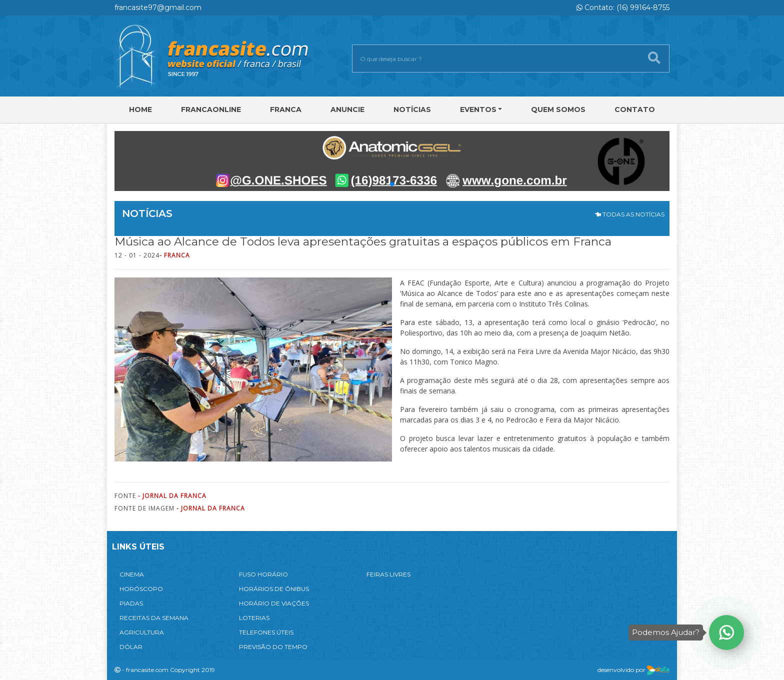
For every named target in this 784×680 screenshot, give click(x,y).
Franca (286, 109)
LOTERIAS (254, 618)
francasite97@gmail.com (158, 7)
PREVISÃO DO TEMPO (273, 647)
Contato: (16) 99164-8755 (623, 7)
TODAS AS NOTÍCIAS (630, 214)
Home (140, 109)
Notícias (412, 109)
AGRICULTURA (142, 632)
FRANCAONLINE (211, 109)
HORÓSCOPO (141, 589)
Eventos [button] (478, 109)
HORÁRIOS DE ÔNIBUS (274, 589)
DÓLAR (131, 647)
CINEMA (132, 574)
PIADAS (131, 603)
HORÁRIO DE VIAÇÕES (274, 603)
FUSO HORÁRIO (263, 574)
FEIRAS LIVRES (388, 574)
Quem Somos (558, 109)
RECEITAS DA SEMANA (154, 618)
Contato (635, 109)
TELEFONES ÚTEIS (266, 632)
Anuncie (347, 109)
